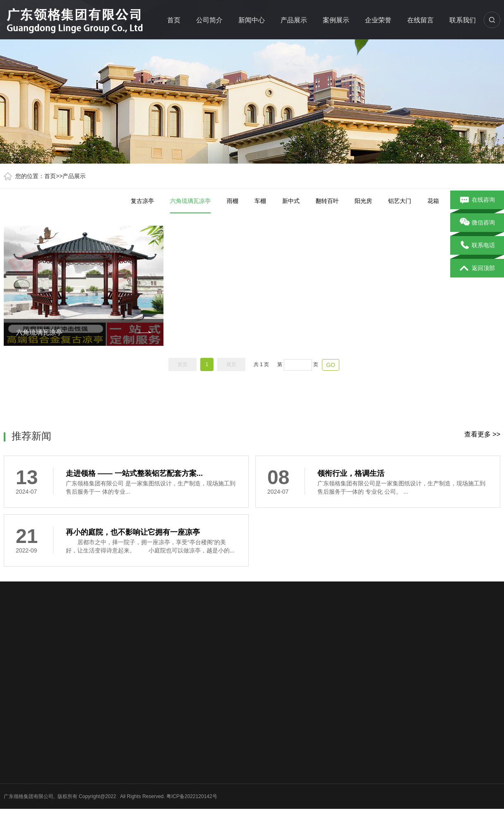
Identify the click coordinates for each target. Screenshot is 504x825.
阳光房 (363, 201)
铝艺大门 (400, 201)
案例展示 (336, 20)
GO (331, 365)
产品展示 (294, 20)
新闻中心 (252, 20)
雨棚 (233, 201)
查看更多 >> (482, 434)
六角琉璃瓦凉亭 (190, 205)
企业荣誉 (378, 20)
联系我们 (463, 20)
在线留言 (420, 20)
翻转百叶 (327, 201)
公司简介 (209, 20)
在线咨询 (477, 200)
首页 (174, 20)
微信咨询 (477, 223)
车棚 (260, 201)
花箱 (433, 201)
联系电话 (477, 246)
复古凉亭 (142, 201)
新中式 (291, 201)
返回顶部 (477, 268)
